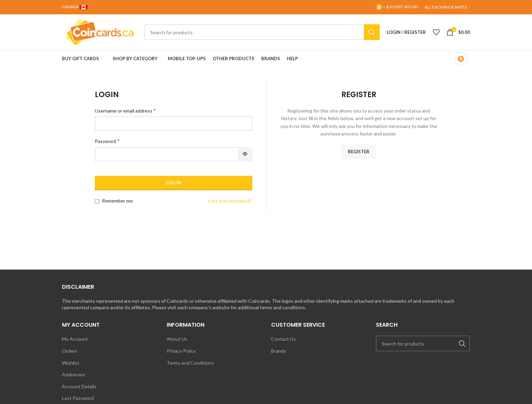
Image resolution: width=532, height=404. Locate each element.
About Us (177, 339)
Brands (279, 351)
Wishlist (71, 363)
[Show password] (245, 154)
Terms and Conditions (190, 363)
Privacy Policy (181, 351)
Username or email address (125, 110)
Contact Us (283, 339)
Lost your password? (230, 201)
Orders (70, 351)
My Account (75, 339)
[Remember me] (97, 201)
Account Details (79, 386)
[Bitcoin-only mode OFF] (461, 59)
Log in (174, 183)
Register (359, 152)
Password (107, 141)
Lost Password (78, 398)
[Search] (262, 32)
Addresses (74, 374)
